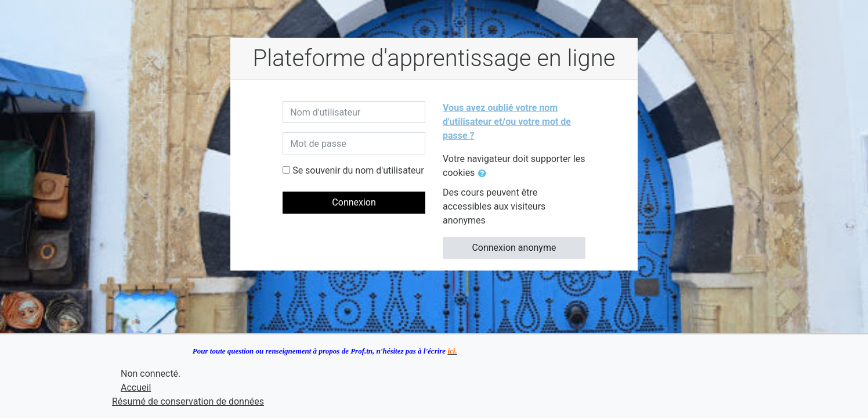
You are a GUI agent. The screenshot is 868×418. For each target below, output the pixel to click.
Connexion (354, 202)
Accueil (136, 388)
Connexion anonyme (514, 248)
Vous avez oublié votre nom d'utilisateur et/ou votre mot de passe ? (507, 122)
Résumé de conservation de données (188, 401)
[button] (484, 174)
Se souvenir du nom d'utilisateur (358, 170)
